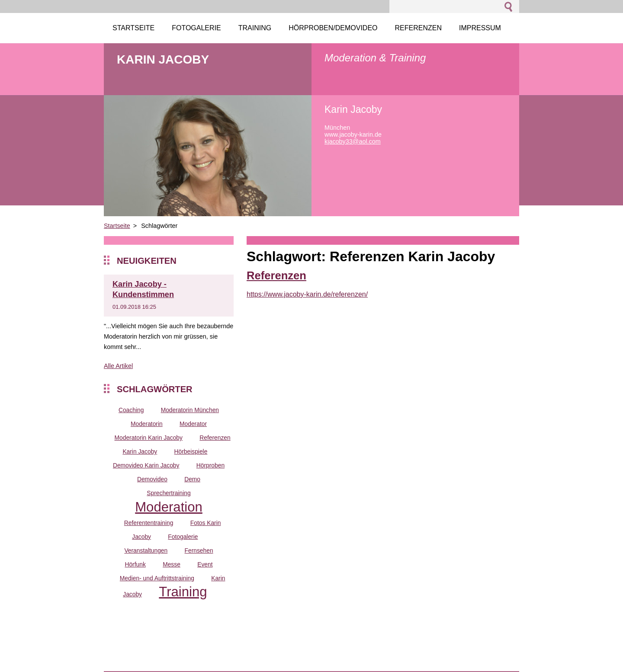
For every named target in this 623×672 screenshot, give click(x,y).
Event (205, 564)
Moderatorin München (190, 410)
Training (183, 592)
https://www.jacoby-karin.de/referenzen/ (307, 294)
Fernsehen (199, 550)
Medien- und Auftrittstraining (157, 578)
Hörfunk (135, 564)
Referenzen (276, 275)
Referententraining (149, 523)
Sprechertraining (169, 493)
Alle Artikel (118, 366)
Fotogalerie (183, 537)
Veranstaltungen (146, 550)
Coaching (131, 410)
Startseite (117, 226)
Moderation (169, 507)
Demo (192, 479)
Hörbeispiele (191, 451)
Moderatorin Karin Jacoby (149, 438)
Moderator (193, 424)
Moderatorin (147, 424)
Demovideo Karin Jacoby (146, 465)
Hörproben (210, 465)
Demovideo (152, 479)
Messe (172, 564)
